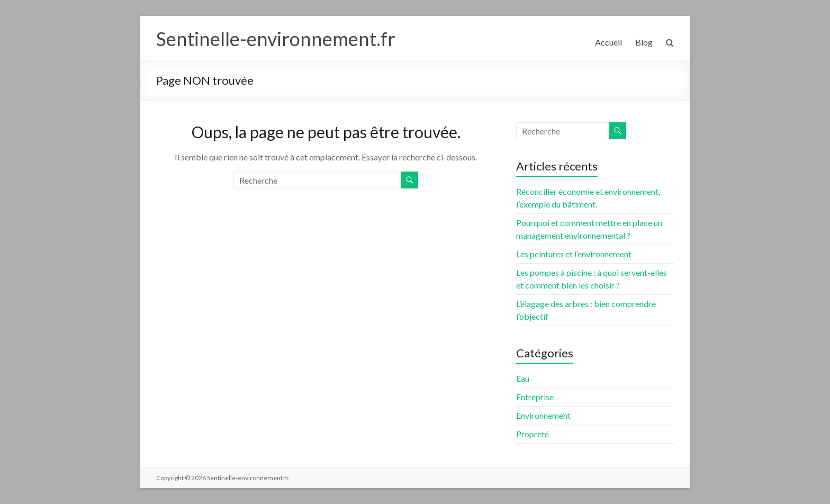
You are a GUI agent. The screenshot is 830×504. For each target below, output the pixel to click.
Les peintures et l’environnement (574, 254)
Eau (523, 378)
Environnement (543, 415)
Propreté (533, 434)
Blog (644, 42)
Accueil (608, 42)
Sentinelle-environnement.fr (276, 39)
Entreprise (535, 397)
